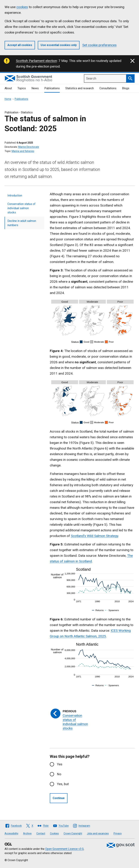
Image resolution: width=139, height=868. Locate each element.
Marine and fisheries (23, 151)
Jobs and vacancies (98, 833)
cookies (22, 7)
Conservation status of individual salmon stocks (21, 208)
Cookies (54, 833)
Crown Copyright (73, 833)
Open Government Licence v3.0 (64, 849)
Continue (59, 798)
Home (8, 99)
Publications (52, 88)
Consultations (108, 88)
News (35, 88)
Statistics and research (80, 88)
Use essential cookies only (59, 45)
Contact (41, 833)
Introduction (15, 195)
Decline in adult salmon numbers (22, 223)
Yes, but (63, 784)
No (59, 774)
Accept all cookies (20, 45)
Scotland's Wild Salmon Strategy (94, 536)
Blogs (126, 88)
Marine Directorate (29, 147)
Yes (60, 764)
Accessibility (11, 833)
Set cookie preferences (99, 45)
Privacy (118, 833)
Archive (27, 833)
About (8, 88)
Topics (22, 88)
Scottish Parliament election (36, 61)
